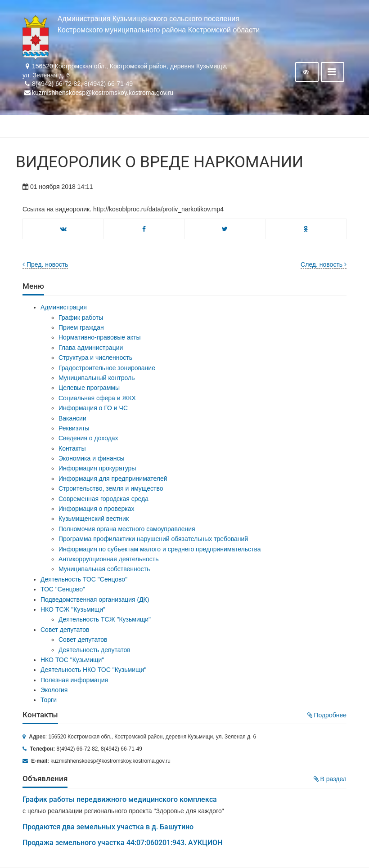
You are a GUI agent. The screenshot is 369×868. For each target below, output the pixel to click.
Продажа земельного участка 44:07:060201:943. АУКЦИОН (122, 843)
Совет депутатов (65, 630)
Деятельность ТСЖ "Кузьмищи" (105, 619)
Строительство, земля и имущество (111, 488)
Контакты (72, 448)
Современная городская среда (103, 499)
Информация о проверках (97, 509)
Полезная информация (74, 680)
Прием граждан (81, 327)
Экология (54, 690)
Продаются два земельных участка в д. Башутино (108, 827)
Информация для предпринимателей (113, 479)
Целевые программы (89, 388)
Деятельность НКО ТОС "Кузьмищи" (93, 670)
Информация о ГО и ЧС (93, 408)
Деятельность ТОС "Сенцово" (84, 579)
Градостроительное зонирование (107, 368)
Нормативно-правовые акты (100, 337)
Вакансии (72, 418)
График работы (81, 318)
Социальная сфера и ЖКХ (97, 398)
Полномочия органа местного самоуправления (127, 529)
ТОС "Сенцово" (63, 589)
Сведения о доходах (88, 438)
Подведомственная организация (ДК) (95, 600)
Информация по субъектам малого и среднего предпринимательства (160, 549)
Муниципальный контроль (97, 378)
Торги (49, 700)
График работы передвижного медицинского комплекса (120, 799)
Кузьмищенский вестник (94, 519)
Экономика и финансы (92, 458)
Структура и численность (95, 358)
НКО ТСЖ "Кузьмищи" (73, 609)
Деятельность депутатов (94, 650)
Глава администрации (91, 348)
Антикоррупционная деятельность (109, 559)
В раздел (330, 779)
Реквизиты (74, 428)
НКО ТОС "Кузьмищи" (72, 660)
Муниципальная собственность (104, 569)
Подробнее (327, 715)
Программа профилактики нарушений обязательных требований (153, 539)
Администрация (64, 307)
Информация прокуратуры (97, 468)
